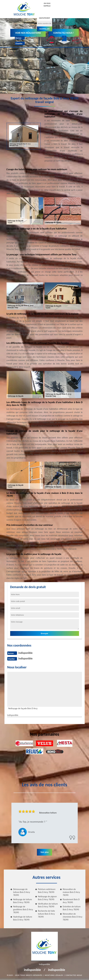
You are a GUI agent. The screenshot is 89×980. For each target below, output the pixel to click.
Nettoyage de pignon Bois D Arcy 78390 (47, 898)
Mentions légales (54, 975)
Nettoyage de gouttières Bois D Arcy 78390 (23, 909)
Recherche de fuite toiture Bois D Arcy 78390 (47, 914)
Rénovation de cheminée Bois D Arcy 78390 (73, 917)
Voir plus (44, 852)
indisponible (33, 37)
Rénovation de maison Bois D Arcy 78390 (71, 892)
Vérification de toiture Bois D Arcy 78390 (48, 905)
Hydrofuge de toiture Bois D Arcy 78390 (23, 918)
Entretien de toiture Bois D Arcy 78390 (72, 908)
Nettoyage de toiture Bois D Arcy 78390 (23, 901)
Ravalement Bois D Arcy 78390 (71, 901)
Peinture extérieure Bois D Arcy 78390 (47, 891)
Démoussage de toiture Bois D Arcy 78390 (22, 892)
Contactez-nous (74, 975)
